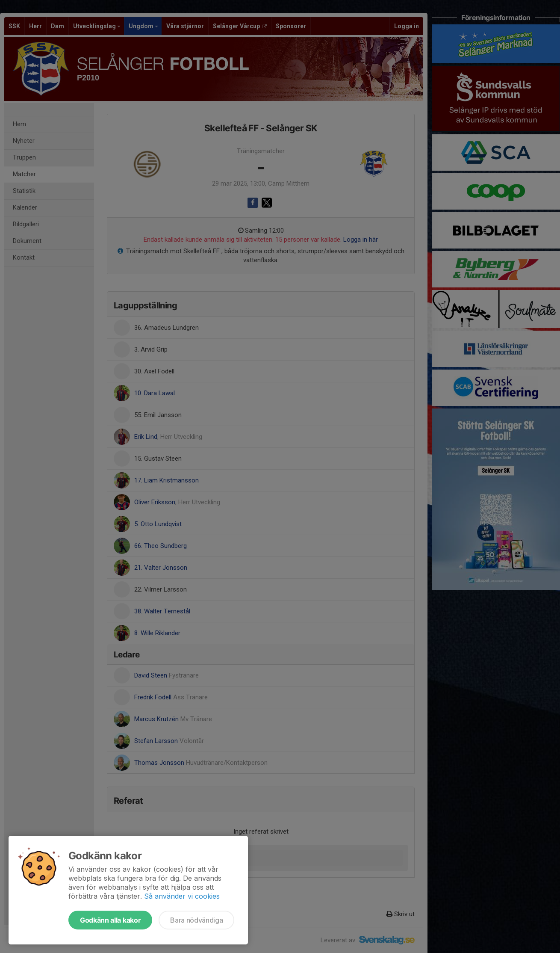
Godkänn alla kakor (110, 920)
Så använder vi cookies (182, 896)
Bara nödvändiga (196, 920)
